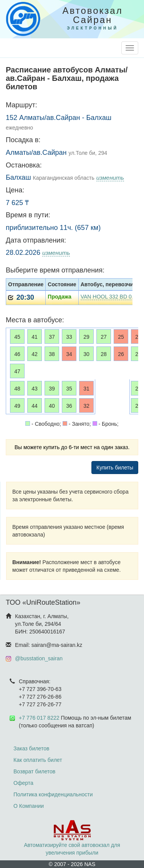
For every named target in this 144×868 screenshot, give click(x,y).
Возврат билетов (34, 771)
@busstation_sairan (39, 658)
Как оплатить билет (38, 760)
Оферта (23, 783)
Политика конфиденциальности (53, 794)
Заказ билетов (31, 748)
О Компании (29, 806)
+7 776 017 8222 (39, 718)
